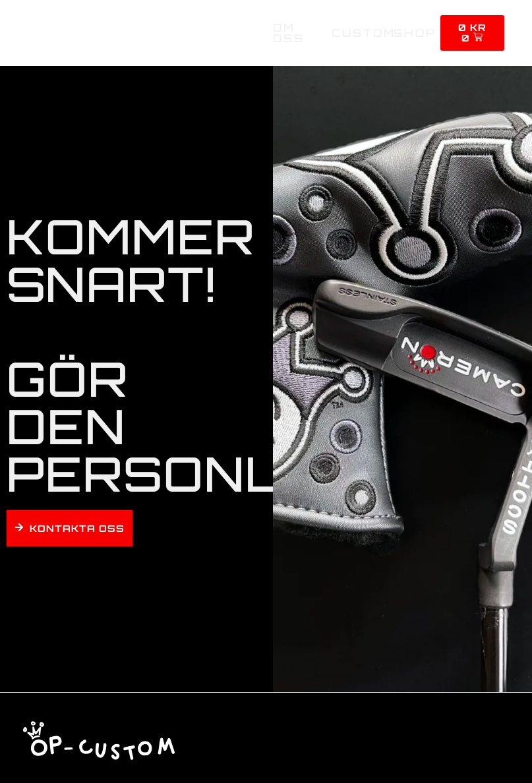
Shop (415, 33)
